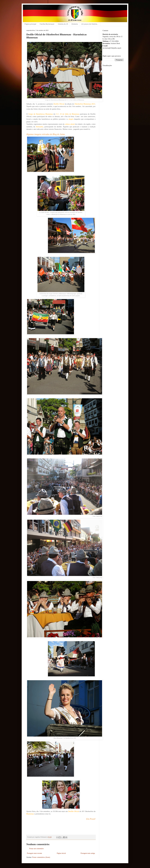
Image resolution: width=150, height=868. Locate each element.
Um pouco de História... (90, 24)
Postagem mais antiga (88, 853)
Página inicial (61, 853)
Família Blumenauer (47, 24)
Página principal (30, 24)
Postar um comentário (37, 849)
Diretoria (75, 24)
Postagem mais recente (34, 853)
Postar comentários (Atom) (41, 857)
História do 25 (63, 24)
